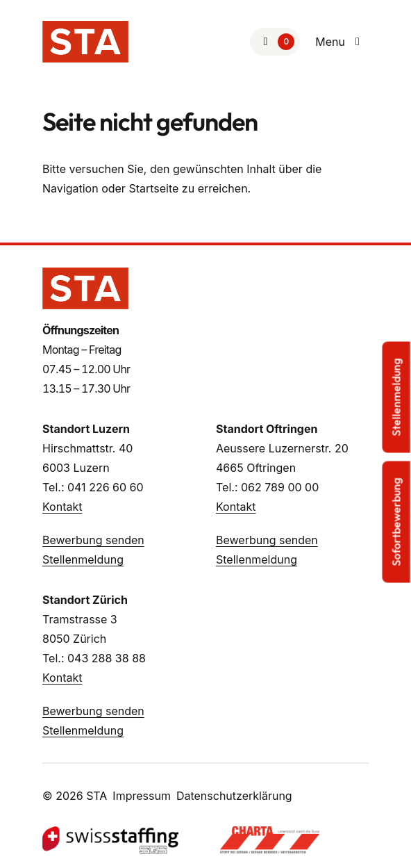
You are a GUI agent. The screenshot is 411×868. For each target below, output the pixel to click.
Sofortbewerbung (396, 522)
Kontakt (62, 507)
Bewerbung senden (93, 540)
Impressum (142, 796)
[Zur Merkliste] (275, 42)
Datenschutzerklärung (234, 796)
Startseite (153, 188)
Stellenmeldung (83, 559)
